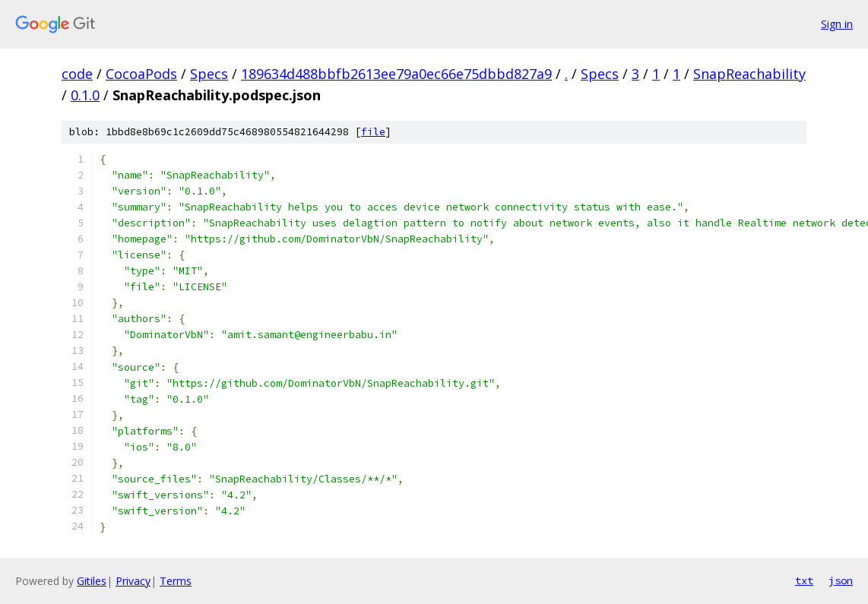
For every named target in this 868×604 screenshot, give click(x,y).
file (373, 132)
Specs (209, 74)
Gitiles (92, 581)
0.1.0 (85, 95)
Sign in (837, 24)
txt (804, 580)
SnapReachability (749, 74)
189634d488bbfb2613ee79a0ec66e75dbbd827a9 (396, 74)
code (77, 74)
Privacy (133, 581)
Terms (176, 581)
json (841, 580)
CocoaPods (141, 74)
